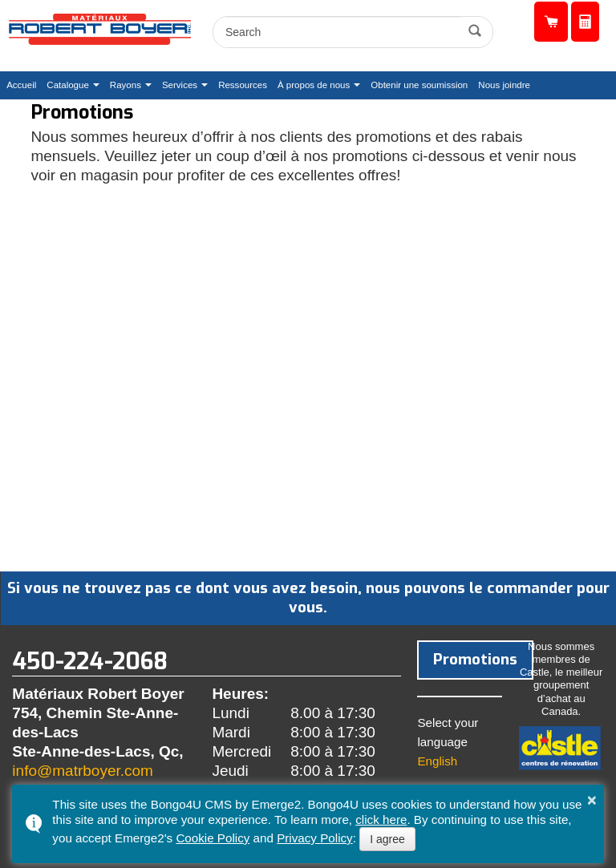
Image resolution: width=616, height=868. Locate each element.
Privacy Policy (315, 838)
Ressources (243, 85)
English (437, 759)
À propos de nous (314, 85)
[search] (339, 32)
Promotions (469, 658)
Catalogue (68, 85)
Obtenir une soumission (585, 22)
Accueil (21, 85)
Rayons (126, 85)
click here (381, 820)
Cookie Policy (213, 838)
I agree (387, 839)
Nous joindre (504, 85)
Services (180, 85)
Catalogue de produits (551, 22)
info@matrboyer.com (83, 771)
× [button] (592, 800)
